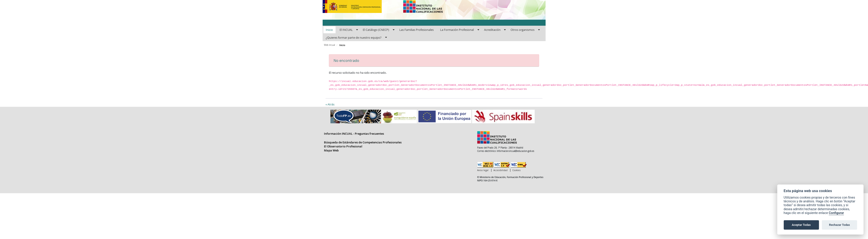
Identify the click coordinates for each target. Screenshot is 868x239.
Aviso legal (483, 170)
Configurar (836, 213)
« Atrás (330, 104)
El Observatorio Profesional (343, 146)
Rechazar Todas (839, 225)
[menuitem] (329, 30)
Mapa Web (331, 150)
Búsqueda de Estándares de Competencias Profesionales (363, 142)
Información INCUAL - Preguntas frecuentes (354, 134)
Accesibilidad (500, 170)
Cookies (516, 170)
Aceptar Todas (801, 225)
